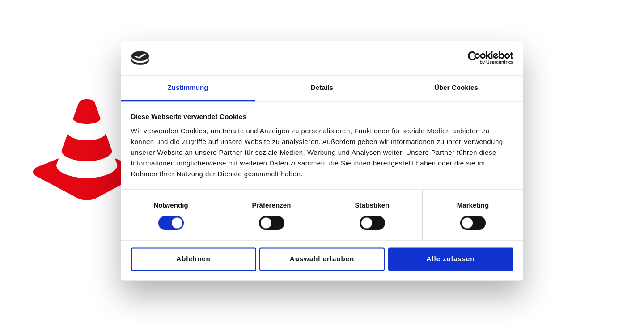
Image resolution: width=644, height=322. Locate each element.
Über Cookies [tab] (456, 87)
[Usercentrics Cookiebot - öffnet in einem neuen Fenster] (474, 58)
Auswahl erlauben (322, 259)
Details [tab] (322, 87)
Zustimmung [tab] (188, 87)
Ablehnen (193, 259)
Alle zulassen (450, 259)
